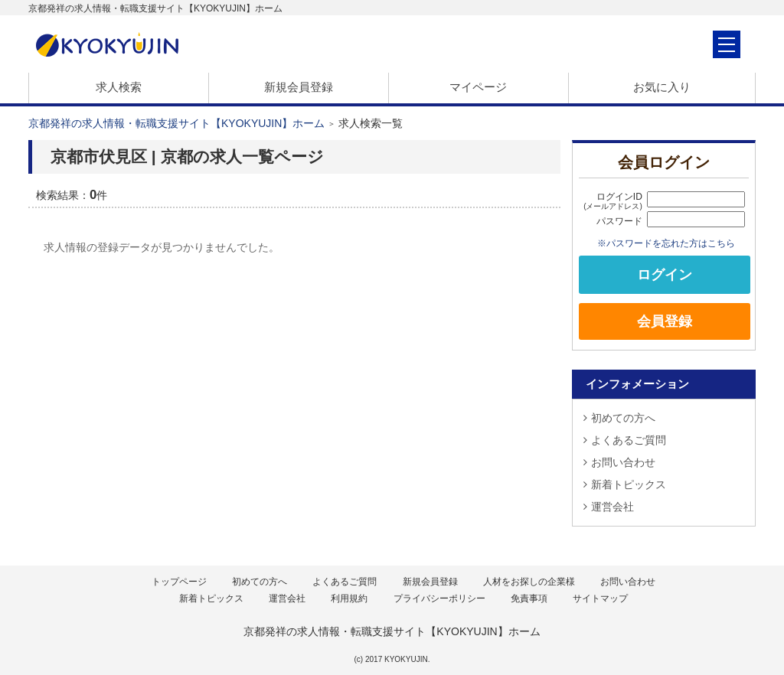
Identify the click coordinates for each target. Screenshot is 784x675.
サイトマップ (600, 598)
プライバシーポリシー (439, 598)
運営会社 (609, 507)
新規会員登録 (299, 87)
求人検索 (119, 87)
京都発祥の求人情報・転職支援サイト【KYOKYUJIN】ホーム (176, 123)
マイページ (478, 87)
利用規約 (349, 598)
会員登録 (665, 321)
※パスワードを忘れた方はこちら (666, 243)
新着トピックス (625, 484)
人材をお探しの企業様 (529, 582)
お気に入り (662, 87)
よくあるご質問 (625, 440)
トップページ (179, 582)
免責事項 (529, 598)
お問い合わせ (619, 462)
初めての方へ (619, 418)
